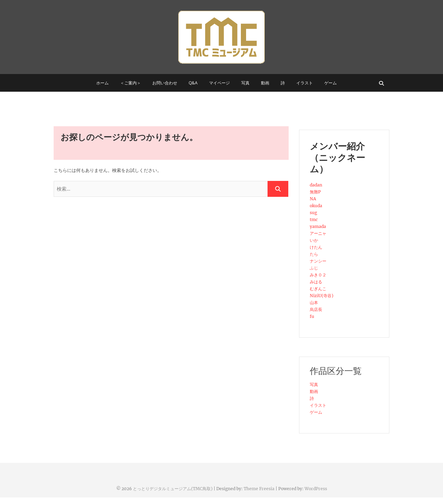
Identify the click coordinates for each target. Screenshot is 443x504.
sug (313, 213)
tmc (314, 219)
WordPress (316, 489)
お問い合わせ (165, 83)
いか (314, 240)
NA (313, 199)
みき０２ (318, 275)
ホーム (102, 83)
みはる (316, 282)
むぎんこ (318, 289)
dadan (316, 185)
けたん (316, 247)
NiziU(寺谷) (322, 296)
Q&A (193, 83)
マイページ (219, 83)
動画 (265, 83)
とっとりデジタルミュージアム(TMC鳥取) (173, 489)
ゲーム (331, 83)
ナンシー (318, 261)
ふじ (314, 268)
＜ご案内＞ (130, 83)
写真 (245, 83)
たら (314, 254)
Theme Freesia (259, 489)
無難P (315, 192)
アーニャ (318, 233)
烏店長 (316, 309)
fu (312, 316)
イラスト (305, 83)
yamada (318, 226)
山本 (314, 303)
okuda (316, 206)
